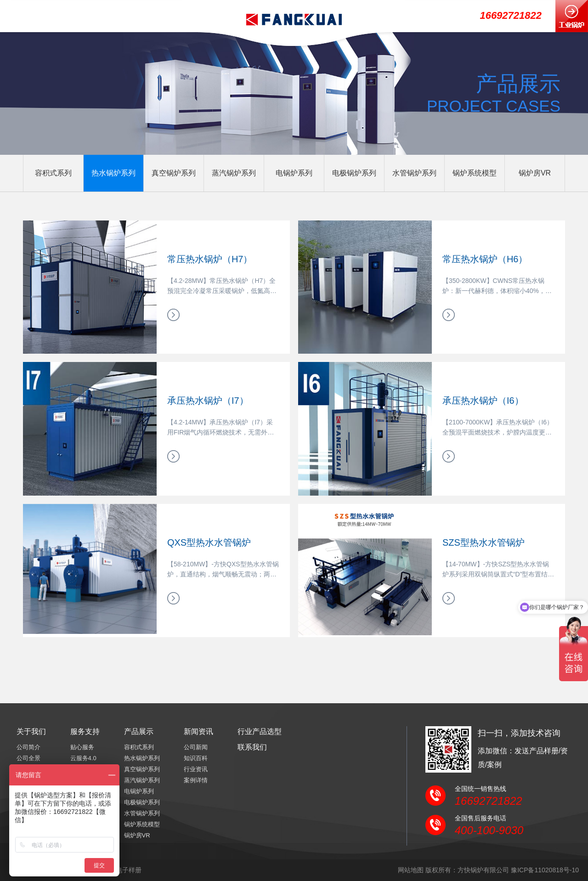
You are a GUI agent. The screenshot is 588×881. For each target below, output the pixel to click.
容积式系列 (53, 173)
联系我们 (252, 747)
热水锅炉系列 (113, 173)
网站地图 (411, 870)
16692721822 (511, 15)
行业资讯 (196, 769)
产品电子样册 (122, 870)
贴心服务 (82, 747)
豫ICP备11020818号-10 (545, 870)
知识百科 (196, 758)
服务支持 (85, 731)
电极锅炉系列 (354, 173)
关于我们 (31, 731)
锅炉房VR (535, 173)
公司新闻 (196, 747)
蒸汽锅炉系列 (234, 173)
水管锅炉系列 (414, 173)
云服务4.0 (83, 758)
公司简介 (28, 747)
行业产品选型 (260, 731)
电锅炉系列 (294, 173)
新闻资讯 (198, 731)
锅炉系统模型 (475, 173)
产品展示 (139, 731)
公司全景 (28, 758)
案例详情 (196, 780)
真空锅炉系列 (174, 173)
